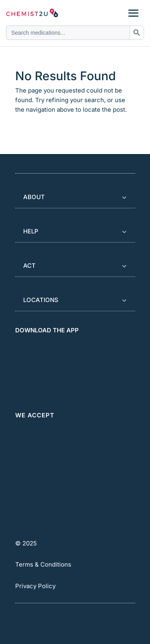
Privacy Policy (35, 586)
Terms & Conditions (43, 564)
